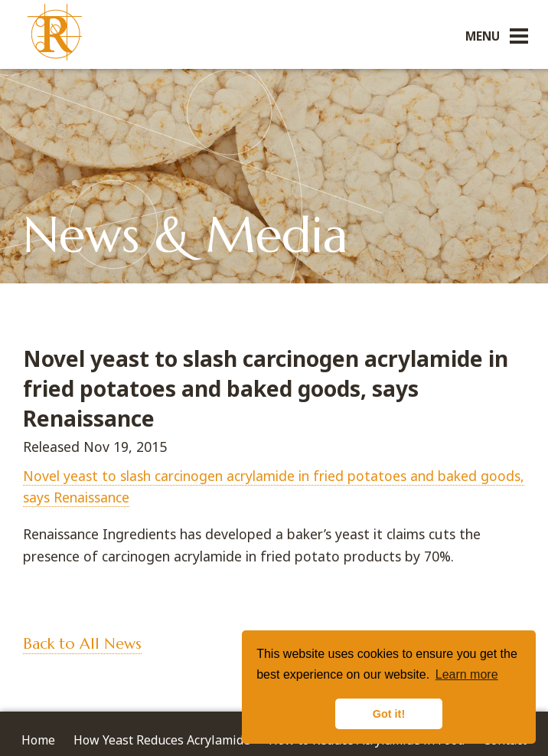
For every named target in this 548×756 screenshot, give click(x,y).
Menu (483, 36)
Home (38, 740)
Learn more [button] (467, 674)
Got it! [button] (389, 714)
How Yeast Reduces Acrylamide (162, 740)
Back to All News (82, 644)
